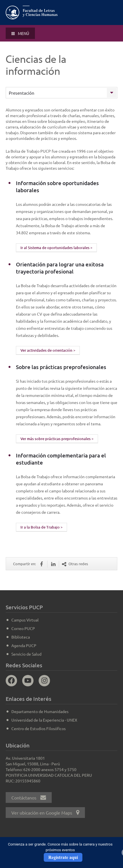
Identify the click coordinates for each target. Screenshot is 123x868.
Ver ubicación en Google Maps (45, 813)
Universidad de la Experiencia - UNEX (44, 720)
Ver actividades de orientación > (48, 350)
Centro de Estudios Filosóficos (38, 728)
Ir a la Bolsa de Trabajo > (41, 527)
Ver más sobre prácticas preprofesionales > (57, 439)
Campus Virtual (25, 620)
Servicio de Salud (26, 654)
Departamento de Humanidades (40, 711)
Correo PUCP (23, 628)
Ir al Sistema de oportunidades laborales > (56, 248)
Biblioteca (21, 637)
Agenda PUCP (24, 645)
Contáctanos (29, 797)
